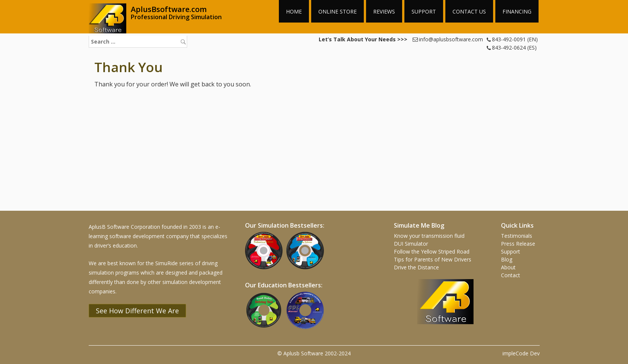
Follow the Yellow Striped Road (432, 251)
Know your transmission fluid (429, 236)
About (508, 267)
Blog (507, 259)
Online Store (337, 11)
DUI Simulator (411, 244)
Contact (511, 275)
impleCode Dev (521, 353)
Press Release (518, 244)
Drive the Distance (416, 267)
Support (424, 11)
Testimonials (517, 236)
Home (294, 11)
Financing (517, 11)
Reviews (384, 11)
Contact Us (469, 11)
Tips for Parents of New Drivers (433, 259)
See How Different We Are (137, 311)
